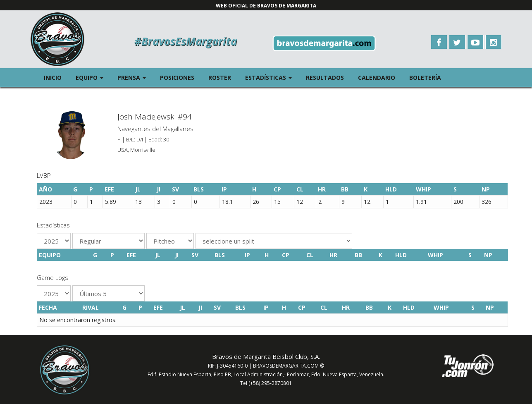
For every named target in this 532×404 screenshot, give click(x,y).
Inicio (53, 78)
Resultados (325, 78)
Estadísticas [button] (272, 77)
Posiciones (177, 78)
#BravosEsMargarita (186, 41)
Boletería (425, 78)
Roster (220, 78)
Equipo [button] (93, 77)
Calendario (377, 78)
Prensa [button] (135, 77)
